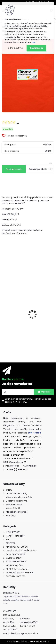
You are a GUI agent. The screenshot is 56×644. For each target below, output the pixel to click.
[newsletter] (44, 392)
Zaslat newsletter (17, 384)
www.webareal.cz (39, 641)
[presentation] (4, 309)
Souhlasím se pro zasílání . (28, 400)
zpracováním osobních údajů (33, 399)
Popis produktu (14, 169)
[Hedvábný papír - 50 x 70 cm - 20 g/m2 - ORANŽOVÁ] (28, 76)
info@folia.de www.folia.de (21, 466)
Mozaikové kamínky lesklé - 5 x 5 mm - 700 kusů (27, 330)
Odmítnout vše (15, 48)
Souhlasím (36, 48)
